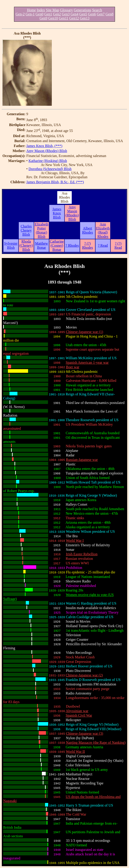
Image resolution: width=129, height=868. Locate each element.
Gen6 (92, 14)
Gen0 (39, 14)
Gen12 (74, 18)
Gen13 (85, 18)
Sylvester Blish (11, 245)
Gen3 (66, 14)
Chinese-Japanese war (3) (84, 733)
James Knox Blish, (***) (44, 146)
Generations (82, 10)
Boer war (73, 367)
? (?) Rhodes (88, 245)
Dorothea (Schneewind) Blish (50, 169)
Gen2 (57, 14)
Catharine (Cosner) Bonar (57, 245)
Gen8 (109, 14)
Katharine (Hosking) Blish (48, 161)
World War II (75, 752)
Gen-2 (20, 14)
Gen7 (101, 14)
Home (31, 10)
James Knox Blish (57, 213)
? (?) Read (118, 245)
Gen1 (48, 14)
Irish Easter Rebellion (82, 554)
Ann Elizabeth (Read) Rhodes (103, 230)
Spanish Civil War (79, 715)
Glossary (66, 10)
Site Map (53, 10)
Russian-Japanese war (82, 460)
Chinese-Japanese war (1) (84, 332)
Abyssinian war (77, 711)
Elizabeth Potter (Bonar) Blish (41, 230)
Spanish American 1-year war (87, 362)
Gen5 (83, 14)
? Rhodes (72, 245)
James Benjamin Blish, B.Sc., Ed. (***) (55, 182)
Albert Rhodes (88, 230)
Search (97, 10)
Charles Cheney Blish (26, 230)
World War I (75, 541)
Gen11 (64, 18)
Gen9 (44, 18)
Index (41, 10)
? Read (103, 245)
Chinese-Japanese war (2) (84, 675)
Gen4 (75, 14)
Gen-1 (30, 14)
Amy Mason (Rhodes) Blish (47, 151)
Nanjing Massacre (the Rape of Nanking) (96, 742)
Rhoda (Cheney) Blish (26, 245)
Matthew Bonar (42, 245)
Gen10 (53, 18)
